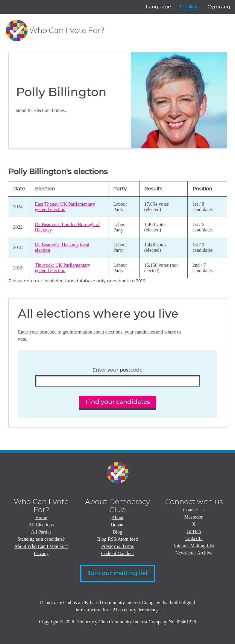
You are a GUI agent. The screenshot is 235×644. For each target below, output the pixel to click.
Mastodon (194, 517)
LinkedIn (194, 538)
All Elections (41, 525)
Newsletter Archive (194, 553)
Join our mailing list (118, 573)
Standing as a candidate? (41, 539)
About (118, 518)
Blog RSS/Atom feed (117, 539)
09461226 (187, 622)
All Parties (41, 532)
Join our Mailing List (194, 546)
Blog (117, 532)
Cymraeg (219, 7)
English (189, 7)
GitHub (194, 531)
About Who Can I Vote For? (41, 546)
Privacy (41, 553)
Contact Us (194, 510)
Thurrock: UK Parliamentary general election (63, 268)
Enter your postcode (117, 370)
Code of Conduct (117, 553)
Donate (117, 525)
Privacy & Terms (117, 546)
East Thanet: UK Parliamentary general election (65, 207)
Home (41, 518)
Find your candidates (118, 402)
